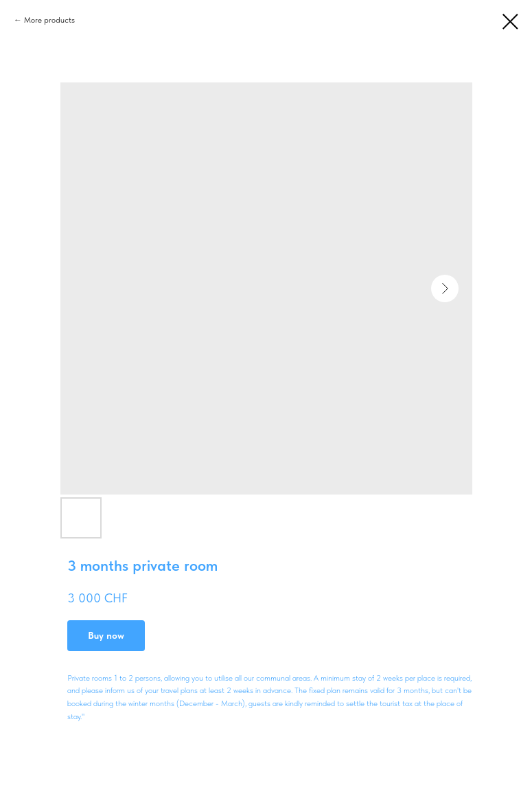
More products (49, 20)
